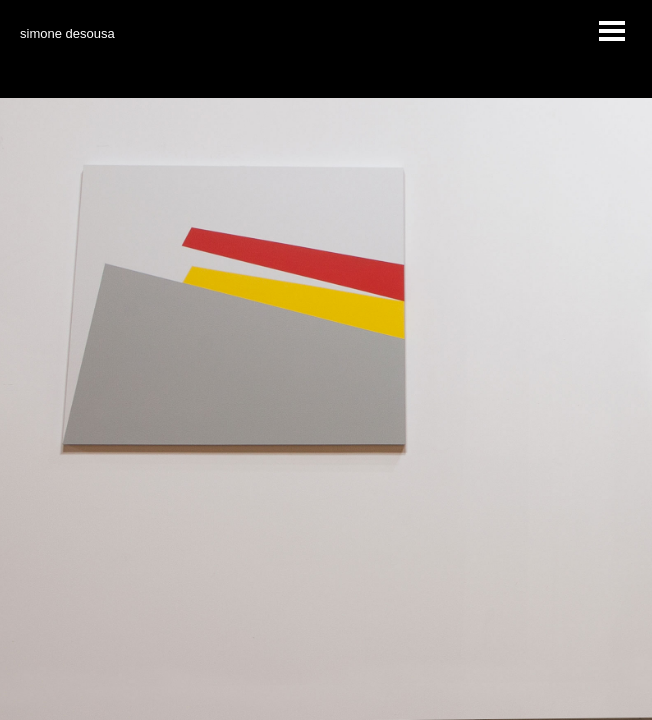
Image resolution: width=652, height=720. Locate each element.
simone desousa (67, 33)
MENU (612, 33)
